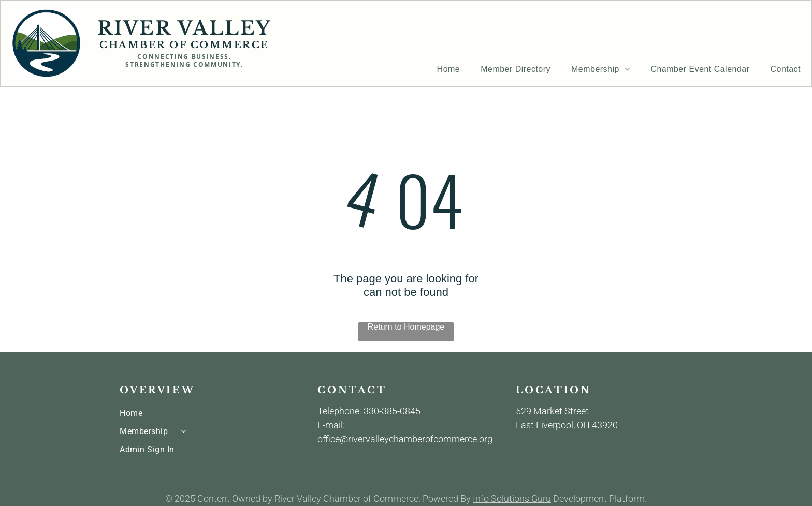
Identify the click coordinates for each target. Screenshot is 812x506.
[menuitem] (449, 69)
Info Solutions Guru (512, 498)
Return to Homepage (406, 327)
